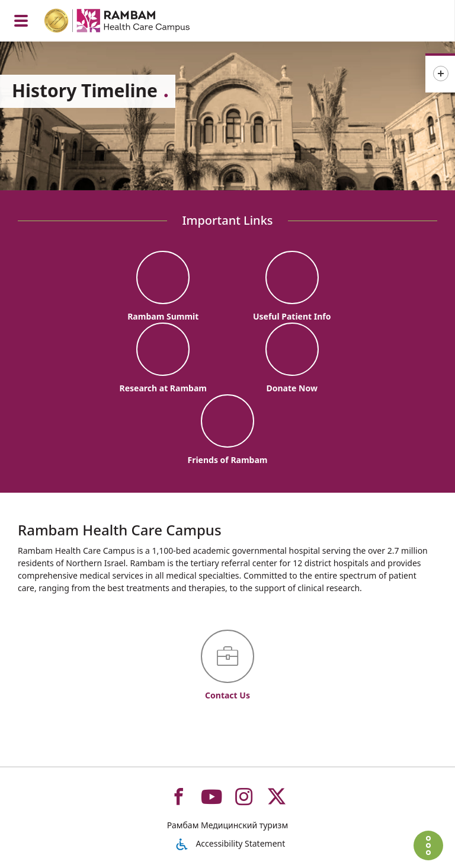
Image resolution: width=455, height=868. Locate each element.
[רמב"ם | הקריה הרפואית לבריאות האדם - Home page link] (132, 22)
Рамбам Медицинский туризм (227, 825)
